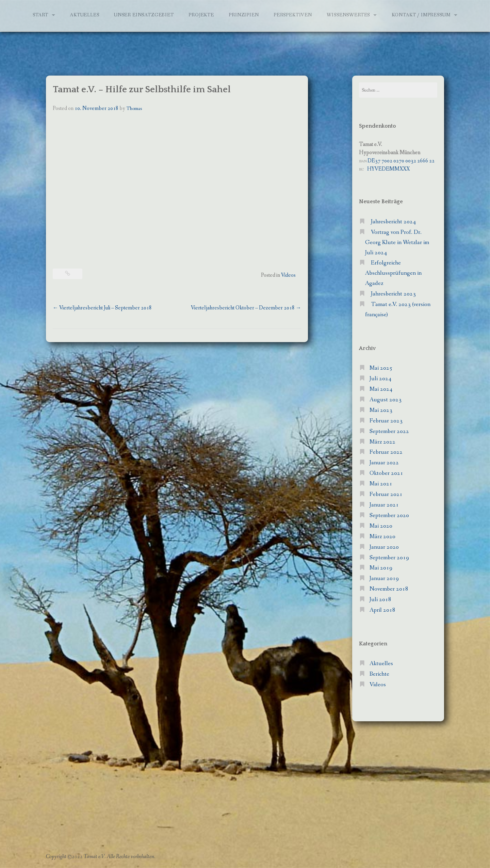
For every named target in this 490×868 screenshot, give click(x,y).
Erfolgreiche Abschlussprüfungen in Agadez (393, 273)
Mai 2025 (381, 368)
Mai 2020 (381, 526)
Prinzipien (244, 15)
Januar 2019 (384, 578)
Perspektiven (293, 15)
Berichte (379, 674)
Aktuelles (85, 15)
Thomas (134, 109)
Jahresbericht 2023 (393, 294)
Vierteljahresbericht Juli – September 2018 (102, 308)
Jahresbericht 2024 (393, 222)
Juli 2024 (380, 379)
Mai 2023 (381, 410)
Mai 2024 (381, 389)
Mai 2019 (381, 568)
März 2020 (382, 537)
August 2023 (386, 400)
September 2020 (389, 516)
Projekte (201, 15)
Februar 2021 (386, 494)
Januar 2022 (384, 463)
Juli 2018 (380, 600)
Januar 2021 (384, 505)
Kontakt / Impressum (421, 15)
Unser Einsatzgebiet (144, 15)
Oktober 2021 (386, 473)
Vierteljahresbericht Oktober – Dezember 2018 (246, 308)
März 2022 (382, 442)
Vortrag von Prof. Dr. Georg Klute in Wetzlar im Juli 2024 (397, 243)
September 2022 (389, 431)
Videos (288, 275)
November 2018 (389, 589)
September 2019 (389, 558)
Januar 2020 (384, 547)
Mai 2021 (381, 484)
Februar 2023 (386, 421)
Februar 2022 (386, 452)
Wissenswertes (348, 15)
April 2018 (382, 610)
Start (40, 15)
